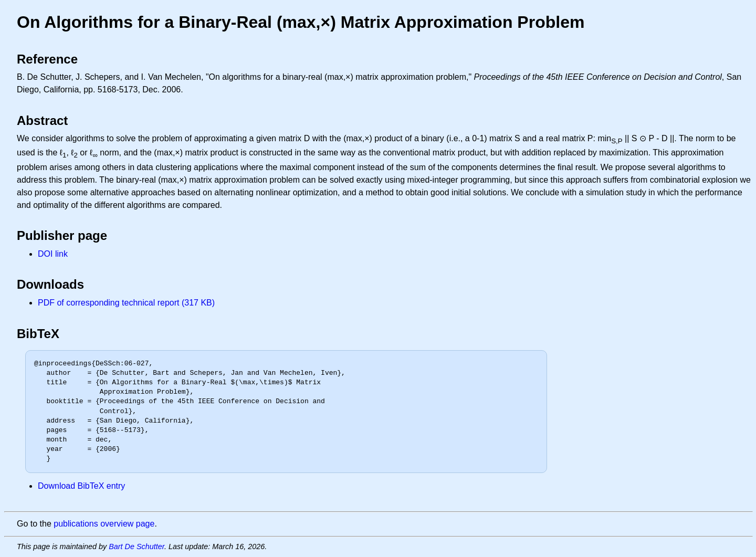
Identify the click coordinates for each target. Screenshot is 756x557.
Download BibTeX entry (81, 486)
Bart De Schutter (136, 547)
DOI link (53, 254)
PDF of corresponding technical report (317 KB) (126, 303)
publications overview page (104, 524)
